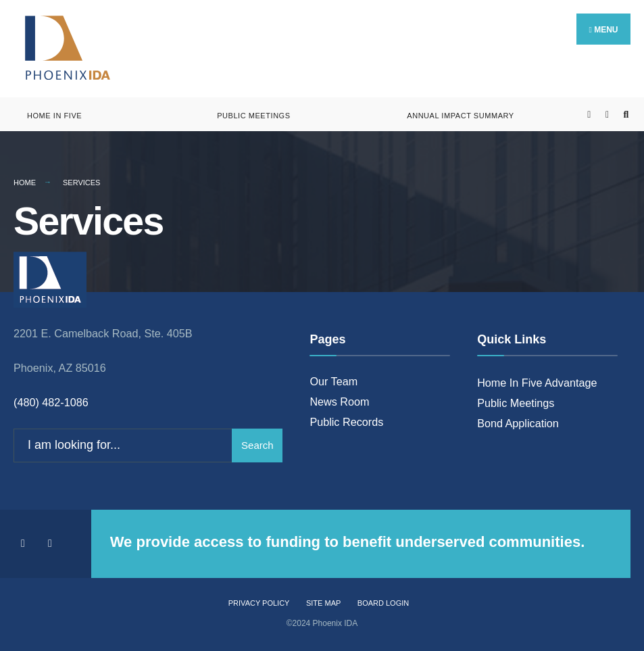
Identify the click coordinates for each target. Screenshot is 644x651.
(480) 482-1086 (51, 402)
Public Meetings (254, 116)
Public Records (346, 422)
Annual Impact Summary (460, 116)
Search (257, 445)
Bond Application (518, 423)
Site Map (323, 603)
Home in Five (54, 116)
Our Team (333, 381)
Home (25, 183)
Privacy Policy (259, 603)
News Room (339, 402)
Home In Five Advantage (537, 383)
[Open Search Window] (626, 115)
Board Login (383, 603)
